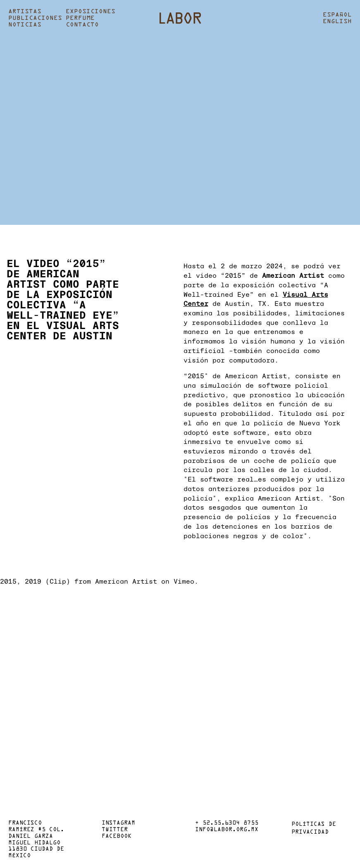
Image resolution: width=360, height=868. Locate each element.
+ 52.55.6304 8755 (227, 823)
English (337, 21)
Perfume (80, 18)
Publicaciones (35, 18)
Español (337, 15)
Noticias (25, 25)
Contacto (82, 25)
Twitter (115, 830)
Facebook (117, 837)
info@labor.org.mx (227, 830)
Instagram (118, 823)
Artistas (25, 12)
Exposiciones (91, 12)
